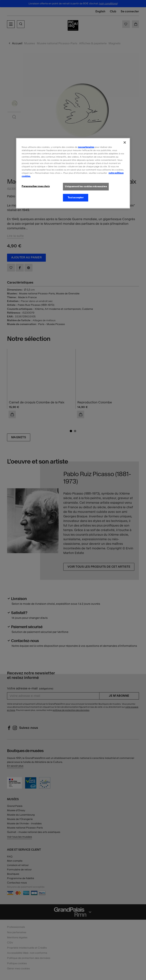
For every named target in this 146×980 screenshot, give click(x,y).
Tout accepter (76, 198)
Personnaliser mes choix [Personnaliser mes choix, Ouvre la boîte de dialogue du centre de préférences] (36, 186)
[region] (73, 173)
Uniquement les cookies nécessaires (86, 186)
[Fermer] (125, 142)
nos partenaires (86, 147)
